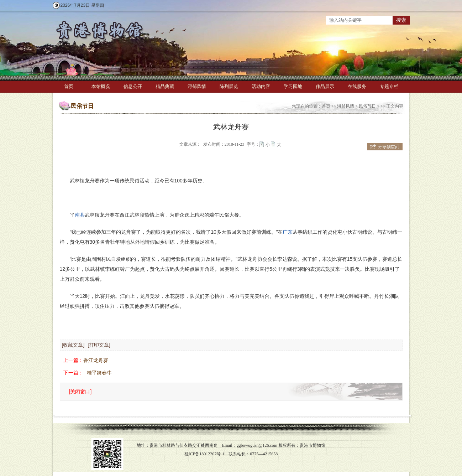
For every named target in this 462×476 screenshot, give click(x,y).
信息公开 (133, 86)
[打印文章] (99, 345)
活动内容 (261, 86)
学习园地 (293, 86)
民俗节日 (367, 106)
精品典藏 (165, 86)
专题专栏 (389, 86)
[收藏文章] (73, 345)
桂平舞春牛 (99, 373)
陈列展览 (229, 86)
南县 (80, 215)
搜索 (401, 20)
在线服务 (357, 86)
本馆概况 (101, 86)
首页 (69, 86)
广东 (288, 232)
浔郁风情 (197, 86)
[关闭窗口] (80, 392)
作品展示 (325, 86)
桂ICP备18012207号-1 (204, 454)
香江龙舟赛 (96, 360)
